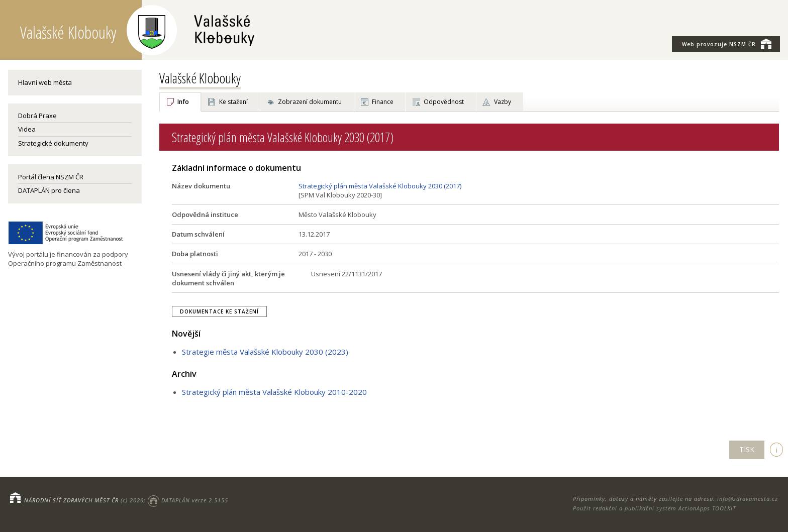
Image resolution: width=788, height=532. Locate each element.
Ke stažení (233, 102)
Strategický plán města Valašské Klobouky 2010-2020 (274, 392)
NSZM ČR (727, 44)
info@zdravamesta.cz (748, 499)
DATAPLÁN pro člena (49, 190)
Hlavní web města (45, 82)
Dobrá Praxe (37, 116)
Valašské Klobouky (200, 78)
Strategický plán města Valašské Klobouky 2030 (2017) (380, 186)
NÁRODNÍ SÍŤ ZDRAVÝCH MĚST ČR (71, 500)
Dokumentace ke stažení (219, 311)
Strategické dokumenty (53, 143)
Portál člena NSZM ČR (51, 177)
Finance (383, 102)
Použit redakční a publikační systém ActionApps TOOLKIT (654, 508)
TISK (747, 449)
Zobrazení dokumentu (310, 102)
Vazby (503, 102)
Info (183, 102)
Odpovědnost (444, 102)
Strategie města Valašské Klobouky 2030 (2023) (265, 352)
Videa (27, 129)
